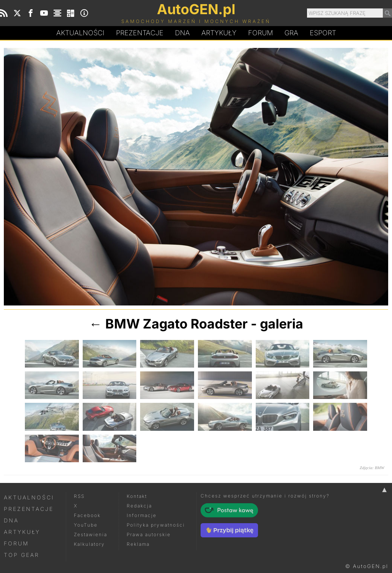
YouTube (86, 525)
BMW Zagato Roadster (176, 324)
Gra (291, 33)
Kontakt (137, 496)
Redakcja (139, 506)
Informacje (142, 515)
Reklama (138, 544)
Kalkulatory (89, 544)
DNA (11, 520)
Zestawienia (91, 534)
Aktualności (80, 33)
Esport (323, 33)
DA (182, 33)
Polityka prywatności (156, 525)
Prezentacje (140, 33)
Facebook (87, 515)
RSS (79, 496)
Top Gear (22, 555)
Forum (261, 33)
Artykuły (219, 33)
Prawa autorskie (149, 534)
